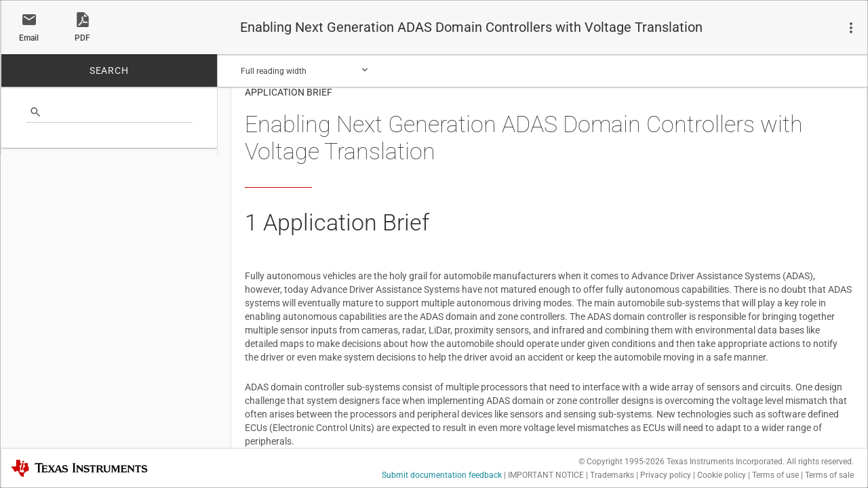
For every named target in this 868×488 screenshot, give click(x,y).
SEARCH (109, 70)
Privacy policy (666, 475)
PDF (82, 38)
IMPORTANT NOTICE (546, 475)
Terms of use (775, 475)
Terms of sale (829, 475)
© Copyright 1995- (622, 462)
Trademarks (612, 475)
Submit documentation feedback (442, 475)
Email (29, 38)
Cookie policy (722, 475)
